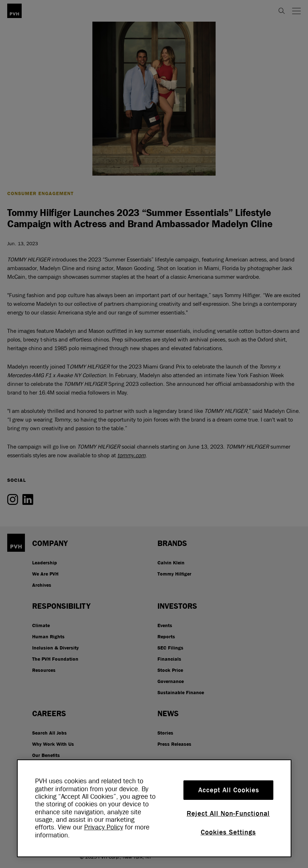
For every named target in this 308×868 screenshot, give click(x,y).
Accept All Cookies (229, 790)
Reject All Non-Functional (228, 814)
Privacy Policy (104, 827)
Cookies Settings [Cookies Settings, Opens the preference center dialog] (228, 832)
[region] (154, 808)
